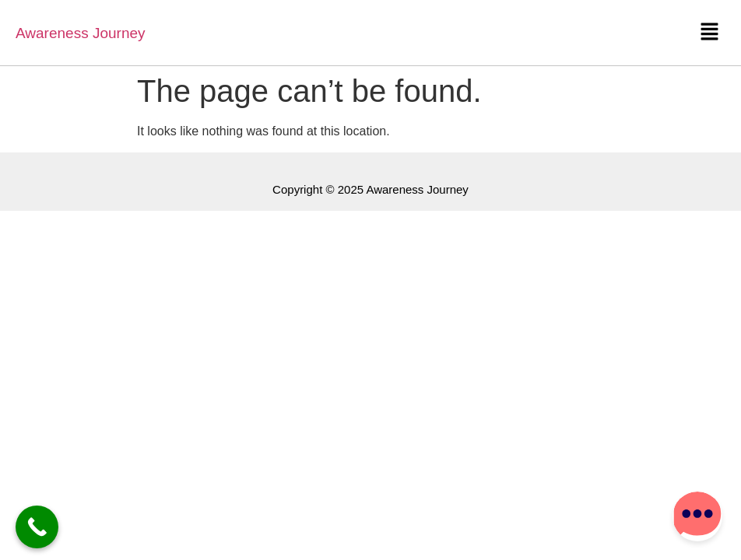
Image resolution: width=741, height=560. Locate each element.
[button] (710, 33)
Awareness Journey (81, 33)
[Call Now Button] (37, 527)
